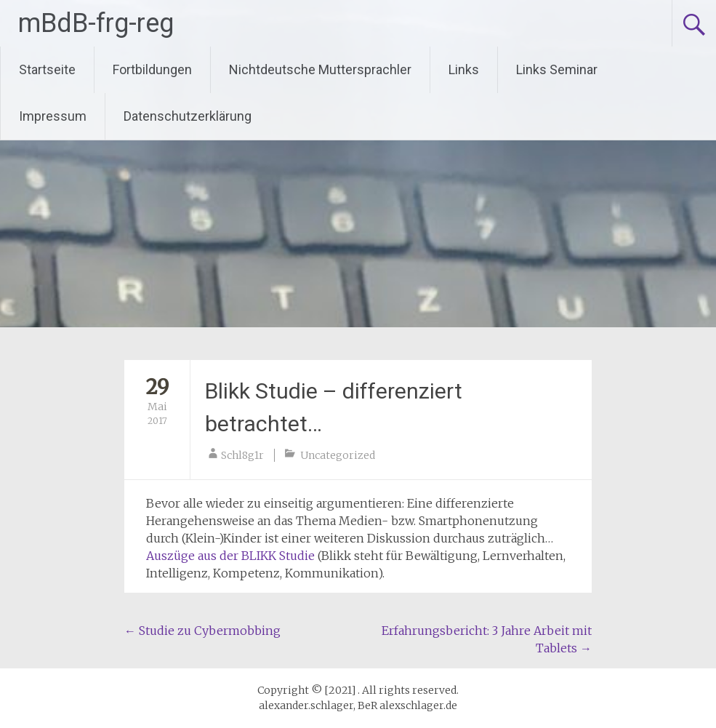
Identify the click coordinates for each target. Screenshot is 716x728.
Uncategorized (338, 455)
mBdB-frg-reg (96, 23)
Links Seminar (557, 69)
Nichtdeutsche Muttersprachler (320, 69)
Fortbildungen (152, 69)
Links (464, 69)
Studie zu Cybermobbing (202, 631)
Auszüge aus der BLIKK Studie (230, 556)
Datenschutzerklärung (188, 116)
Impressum (53, 116)
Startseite (47, 69)
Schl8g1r (242, 455)
